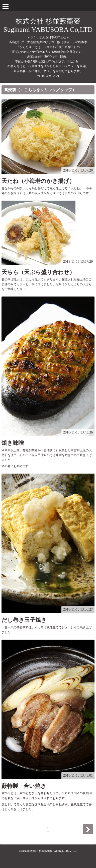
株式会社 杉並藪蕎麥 (40, 851)
